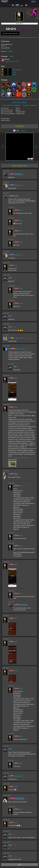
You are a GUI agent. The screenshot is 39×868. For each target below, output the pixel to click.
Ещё (20, 865)
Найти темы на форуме (20, 102)
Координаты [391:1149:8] (11, 61)
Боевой (14, 74)
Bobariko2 (17, 185)
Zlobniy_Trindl (20, 349)
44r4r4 (21, 210)
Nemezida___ (18, 174)
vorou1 (16, 196)
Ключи (11, 56)
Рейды (14, 72)
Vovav (16, 474)
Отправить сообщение (30, 105)
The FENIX (9, 51)
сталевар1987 (18, 776)
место (23, 131)
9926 (5, 46)
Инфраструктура (17, 70)
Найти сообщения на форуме (11, 105)
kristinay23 (20, 798)
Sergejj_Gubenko (20, 338)
